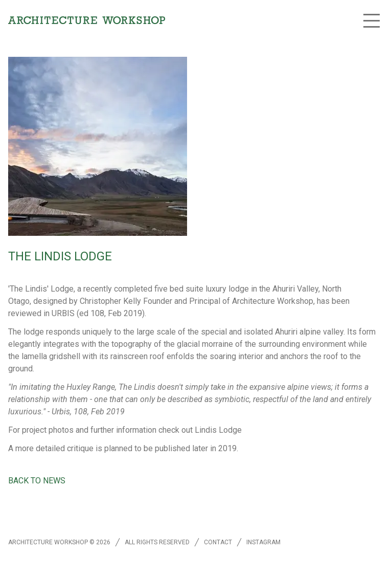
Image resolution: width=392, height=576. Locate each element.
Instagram (263, 542)
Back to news (37, 481)
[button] (372, 20)
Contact (218, 542)
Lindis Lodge (218, 430)
